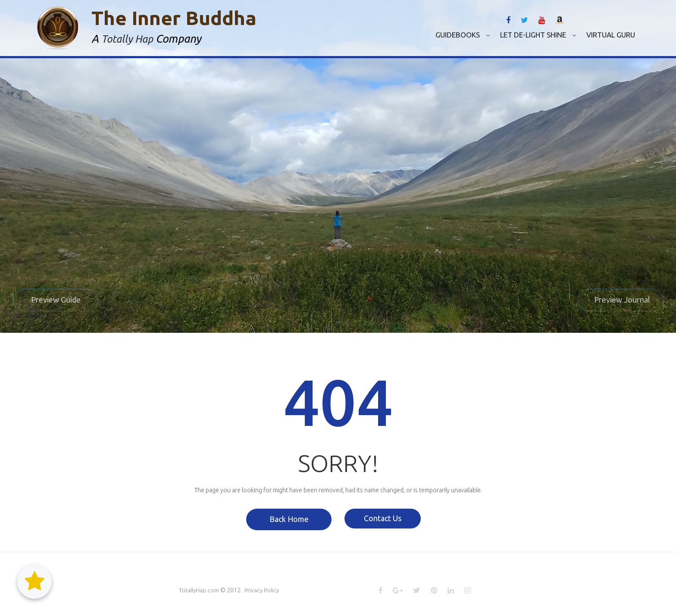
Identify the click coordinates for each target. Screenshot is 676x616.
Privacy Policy (263, 591)
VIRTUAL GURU (611, 35)
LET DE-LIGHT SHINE (538, 35)
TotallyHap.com (199, 591)
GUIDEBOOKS (463, 35)
